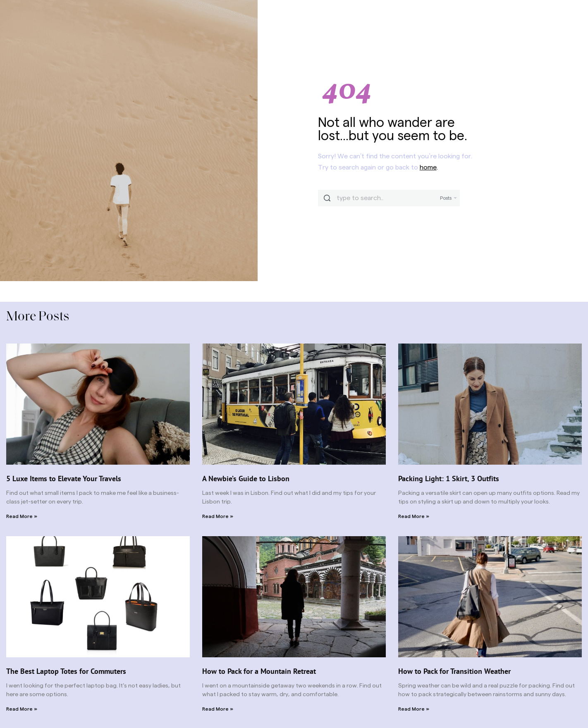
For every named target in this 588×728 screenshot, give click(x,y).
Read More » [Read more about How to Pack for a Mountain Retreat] (218, 709)
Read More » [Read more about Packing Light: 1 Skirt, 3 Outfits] (414, 516)
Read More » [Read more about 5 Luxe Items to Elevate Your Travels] (22, 516)
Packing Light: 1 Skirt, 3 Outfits (449, 479)
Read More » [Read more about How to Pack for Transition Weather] (414, 709)
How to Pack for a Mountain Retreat (259, 671)
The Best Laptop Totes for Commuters (66, 671)
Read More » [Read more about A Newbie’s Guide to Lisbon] (218, 516)
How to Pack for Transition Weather (454, 671)
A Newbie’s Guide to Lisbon (246, 479)
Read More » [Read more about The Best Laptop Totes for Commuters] (22, 709)
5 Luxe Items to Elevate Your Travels (64, 479)
